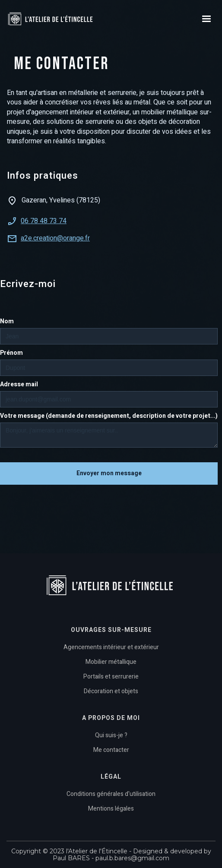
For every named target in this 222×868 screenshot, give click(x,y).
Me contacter (111, 750)
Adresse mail (19, 385)
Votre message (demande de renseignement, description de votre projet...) (109, 416)
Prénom (11, 353)
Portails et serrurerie (111, 677)
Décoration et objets (111, 691)
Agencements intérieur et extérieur (111, 647)
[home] (63, 19)
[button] (206, 19)
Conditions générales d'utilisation (111, 794)
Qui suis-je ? (111, 735)
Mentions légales (111, 809)
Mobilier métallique (111, 662)
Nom (7, 322)
